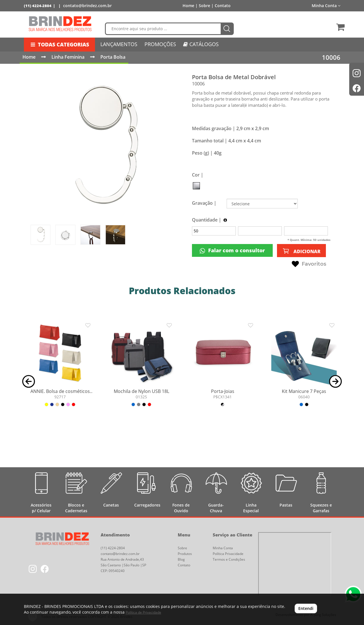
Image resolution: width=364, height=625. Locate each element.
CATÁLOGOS (201, 44)
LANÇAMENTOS (119, 44)
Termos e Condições (229, 559)
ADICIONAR (301, 251)
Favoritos (309, 264)
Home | (190, 6)
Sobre (182, 548)
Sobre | (206, 6)
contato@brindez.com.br (87, 6)
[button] (29, 381)
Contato (223, 6)
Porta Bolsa (113, 57)
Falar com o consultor (232, 250)
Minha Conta (326, 6)
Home (29, 57)
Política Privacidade (228, 554)
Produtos (185, 554)
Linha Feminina (68, 57)
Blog (181, 559)
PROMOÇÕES (160, 44)
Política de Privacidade (143, 612)
